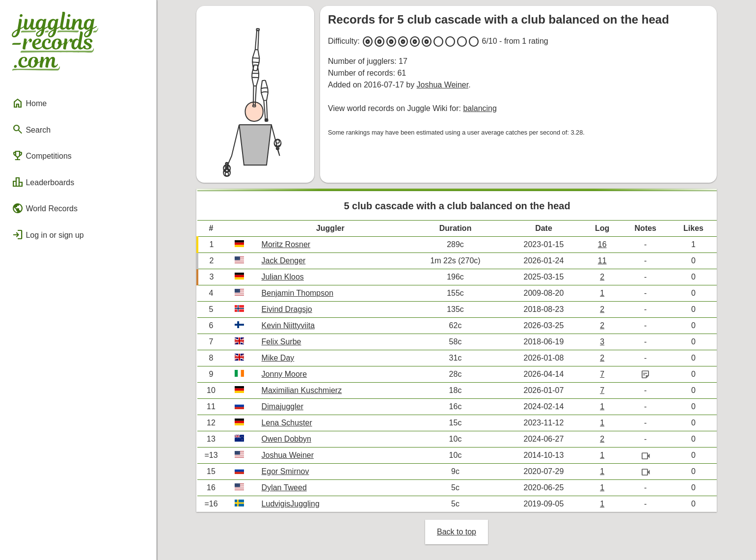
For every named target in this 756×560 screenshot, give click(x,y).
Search (31, 129)
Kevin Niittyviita (288, 325)
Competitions (42, 156)
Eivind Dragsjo (287, 309)
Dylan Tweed (284, 488)
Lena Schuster (287, 423)
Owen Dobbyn (286, 439)
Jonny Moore (284, 374)
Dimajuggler (283, 406)
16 (602, 244)
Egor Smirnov (285, 471)
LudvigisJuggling (291, 504)
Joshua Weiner (443, 85)
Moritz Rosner (286, 244)
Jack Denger (284, 261)
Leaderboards (43, 182)
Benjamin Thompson (297, 293)
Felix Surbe (282, 342)
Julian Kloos (283, 277)
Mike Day (278, 358)
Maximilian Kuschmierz (302, 390)
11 (602, 261)
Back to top (457, 532)
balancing (480, 108)
